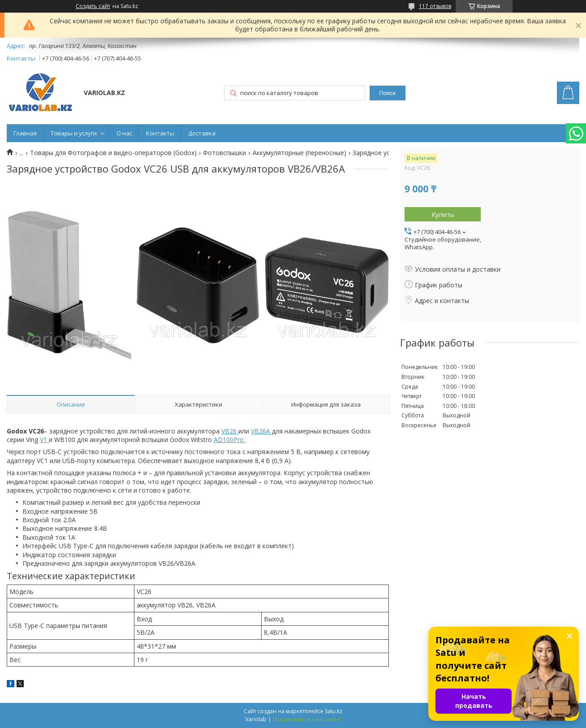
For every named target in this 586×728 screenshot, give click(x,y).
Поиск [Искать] (387, 93)
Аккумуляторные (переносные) (299, 153)
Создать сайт (93, 6)
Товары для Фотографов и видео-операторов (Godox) (113, 153)
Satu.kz (334, 711)
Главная (25, 133)
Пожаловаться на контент (307, 719)
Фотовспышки (224, 153)
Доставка (202, 133)
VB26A (261, 431)
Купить (443, 214)
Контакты (160, 133)
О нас (124, 133)
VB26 (230, 431)
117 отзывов (435, 6)
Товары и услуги (74, 133)
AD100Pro (230, 440)
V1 (44, 440)
